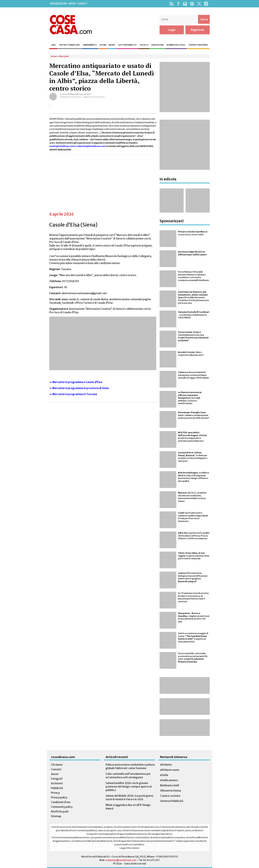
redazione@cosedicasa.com (91, 146)
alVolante (166, 765)
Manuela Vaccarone (80, 94)
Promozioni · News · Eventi (69, 4)
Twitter (199, 4)
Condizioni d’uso (61, 802)
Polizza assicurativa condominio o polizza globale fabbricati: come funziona (130, 766)
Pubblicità (57, 788)
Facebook (178, 4)
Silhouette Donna (171, 791)
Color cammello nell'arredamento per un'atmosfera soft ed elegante (128, 776)
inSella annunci (169, 780)
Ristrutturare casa (70, 45)
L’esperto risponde (198, 45)
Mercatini (64, 56)
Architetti (57, 783)
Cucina (103, 45)
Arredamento (90, 45)
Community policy (62, 807)
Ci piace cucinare (170, 796)
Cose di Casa (71, 25)
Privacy (55, 793)
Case (53, 45)
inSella (164, 775)
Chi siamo (57, 765)
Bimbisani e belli (170, 785)
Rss (172, 4)
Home (54, 56)
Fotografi (57, 779)
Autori (55, 774)
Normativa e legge (176, 45)
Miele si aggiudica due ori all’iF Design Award (128, 807)
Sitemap (56, 816)
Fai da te (144, 45)
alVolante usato (170, 770)
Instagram (185, 4)
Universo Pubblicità (172, 801)
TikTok (206, 4)
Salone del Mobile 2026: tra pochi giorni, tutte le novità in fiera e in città (130, 798)
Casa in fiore (157, 45)
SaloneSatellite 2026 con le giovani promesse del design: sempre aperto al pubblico (129, 787)
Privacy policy (59, 797)
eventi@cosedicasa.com (62, 146)
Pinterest (192, 4)
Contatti (56, 769)
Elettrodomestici (127, 45)
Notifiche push (60, 812)
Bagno (112, 45)
